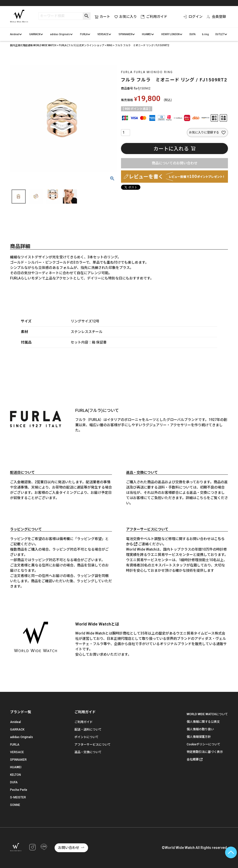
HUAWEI (147, 34)
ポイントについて (87, 737)
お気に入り (126, 17)
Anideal (15, 34)
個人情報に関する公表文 (203, 722)
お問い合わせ (69, 848)
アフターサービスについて (93, 745)
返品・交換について (88, 752)
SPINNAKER (125, 34)
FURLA (84, 34)
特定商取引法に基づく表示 (205, 752)
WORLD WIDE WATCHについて (207, 714)
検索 (87, 16)
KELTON (15, 775)
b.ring (205, 34)
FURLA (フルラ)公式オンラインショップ (82, 45)
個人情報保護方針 (199, 737)
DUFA (192, 34)
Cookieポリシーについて (204, 744)
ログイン (193, 17)
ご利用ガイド (154, 17)
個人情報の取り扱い (200, 729)
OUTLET (220, 34)
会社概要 (193, 759)
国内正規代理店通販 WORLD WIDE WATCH (33, 45)
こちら (202, 498)
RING (110, 45)
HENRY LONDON (170, 34)
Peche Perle (19, 790)
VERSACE (103, 34)
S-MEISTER (18, 797)
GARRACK (35, 34)
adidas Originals (60, 34)
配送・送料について (88, 730)
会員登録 (216, 17)
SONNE (15, 805)
